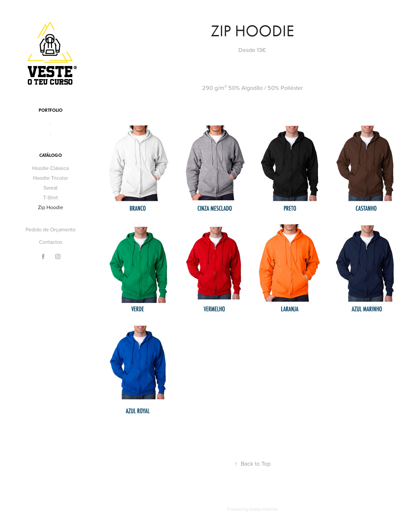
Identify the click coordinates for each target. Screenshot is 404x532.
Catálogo (51, 155)
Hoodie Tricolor (51, 178)
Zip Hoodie (51, 207)
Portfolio (51, 110)
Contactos (51, 242)
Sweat (51, 188)
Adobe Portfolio (264, 509)
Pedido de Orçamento (51, 229)
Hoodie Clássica (50, 168)
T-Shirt (51, 197)
